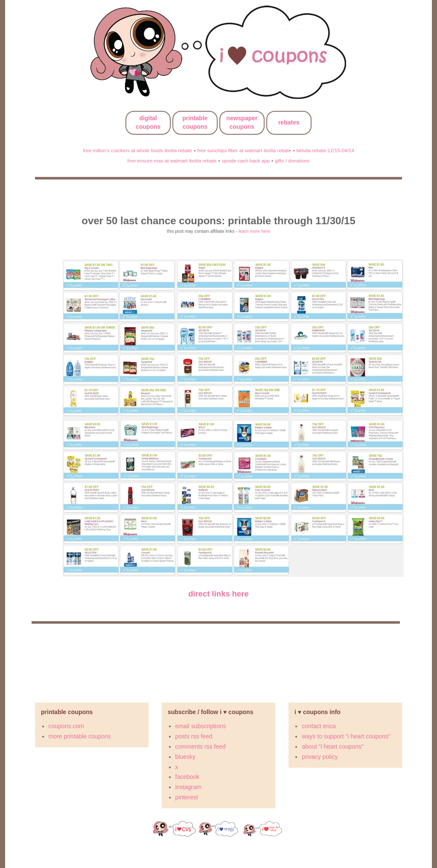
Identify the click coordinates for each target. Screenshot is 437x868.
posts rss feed (194, 736)
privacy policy (320, 757)
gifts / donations (292, 161)
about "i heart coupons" (333, 746)
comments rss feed (201, 746)
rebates (289, 122)
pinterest (187, 797)
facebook (188, 777)
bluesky (185, 757)
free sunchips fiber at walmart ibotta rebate (244, 150)
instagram (188, 787)
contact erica (319, 726)
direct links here (218, 594)
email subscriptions (201, 726)
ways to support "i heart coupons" (346, 736)
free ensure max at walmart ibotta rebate (172, 161)
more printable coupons (80, 736)
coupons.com (66, 726)
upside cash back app (246, 161)
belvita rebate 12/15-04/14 (325, 150)
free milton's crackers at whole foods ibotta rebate (137, 150)
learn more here (254, 231)
